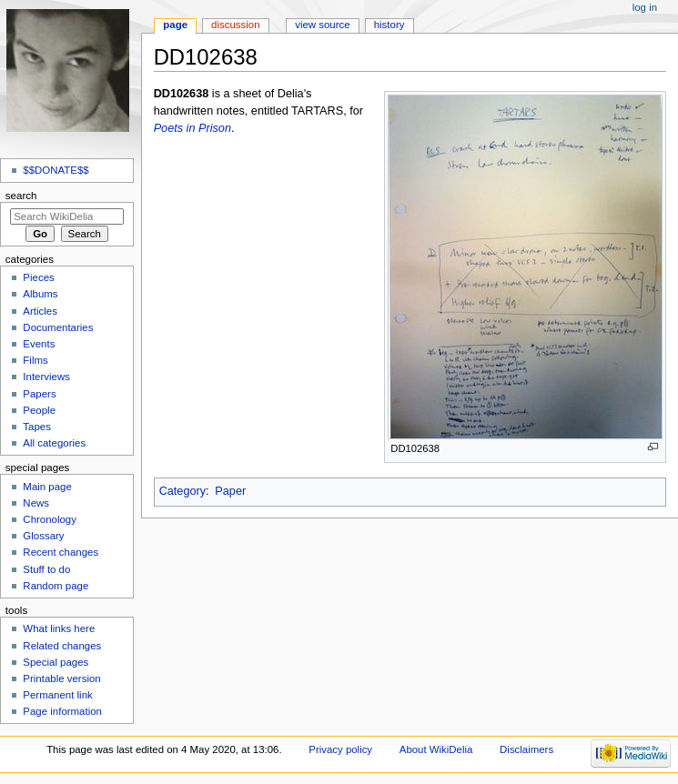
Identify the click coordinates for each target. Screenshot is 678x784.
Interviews (46, 377)
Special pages (56, 662)
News (36, 503)
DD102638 (182, 94)
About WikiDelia (436, 749)
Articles (40, 311)
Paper (230, 491)
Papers (39, 394)
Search (21, 196)
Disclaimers (526, 749)
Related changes (62, 646)
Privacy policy (340, 749)
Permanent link (57, 695)
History (390, 25)
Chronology (50, 519)
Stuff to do (46, 569)
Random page (56, 586)
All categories (54, 443)
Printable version (61, 678)
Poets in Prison (192, 128)
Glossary (43, 536)
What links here (59, 628)
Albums (40, 294)
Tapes (37, 427)
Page (175, 25)
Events (39, 344)
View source (322, 25)
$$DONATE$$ (56, 170)
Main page (47, 487)
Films (35, 360)
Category (182, 491)
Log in (645, 7)
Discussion (235, 25)
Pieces (38, 277)
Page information (62, 711)
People (39, 410)
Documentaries (58, 327)
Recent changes (61, 552)
